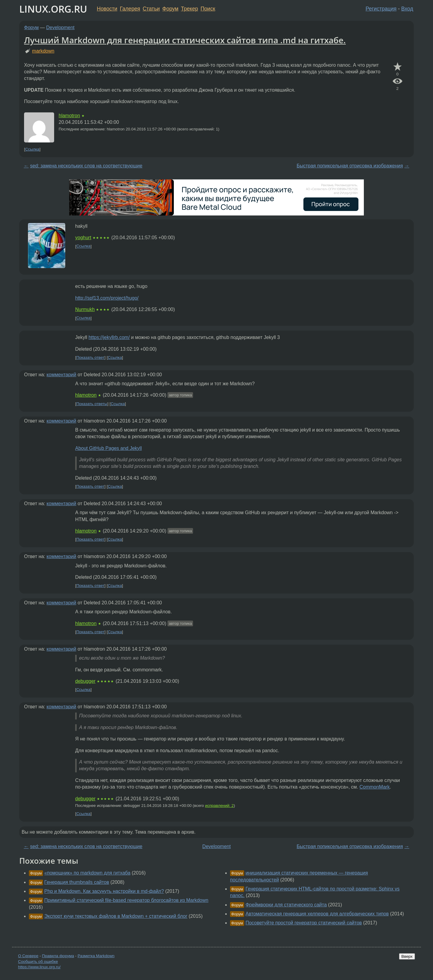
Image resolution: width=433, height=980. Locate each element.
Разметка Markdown (96, 956)
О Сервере (28, 956)
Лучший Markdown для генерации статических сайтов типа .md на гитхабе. (185, 40)
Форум (170, 9)
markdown (43, 51)
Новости (107, 9)
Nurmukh (85, 309)
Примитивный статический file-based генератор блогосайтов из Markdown (126, 900)
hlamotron (69, 116)
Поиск (208, 9)
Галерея (130, 9)
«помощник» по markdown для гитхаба (87, 873)
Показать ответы (92, 404)
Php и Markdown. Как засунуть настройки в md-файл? (104, 891)
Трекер (190, 9)
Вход (407, 9)
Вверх (407, 956)
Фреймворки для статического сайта (286, 905)
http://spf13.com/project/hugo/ (107, 298)
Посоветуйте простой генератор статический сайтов (304, 923)
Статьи (151, 9)
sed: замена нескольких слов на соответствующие (86, 166)
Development (60, 27)
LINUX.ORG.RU (53, 9)
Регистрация (381, 9)
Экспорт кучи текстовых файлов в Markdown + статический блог (116, 916)
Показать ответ (91, 357)
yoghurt (83, 238)
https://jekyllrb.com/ (109, 337)
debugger (85, 681)
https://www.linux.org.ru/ (39, 967)
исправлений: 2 (219, 806)
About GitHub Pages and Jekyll (108, 448)
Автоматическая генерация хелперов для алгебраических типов (317, 914)
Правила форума (58, 956)
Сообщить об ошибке (38, 962)
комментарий (61, 375)
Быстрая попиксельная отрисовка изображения (350, 166)
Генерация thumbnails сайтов (77, 882)
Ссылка (32, 149)
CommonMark (374, 787)
